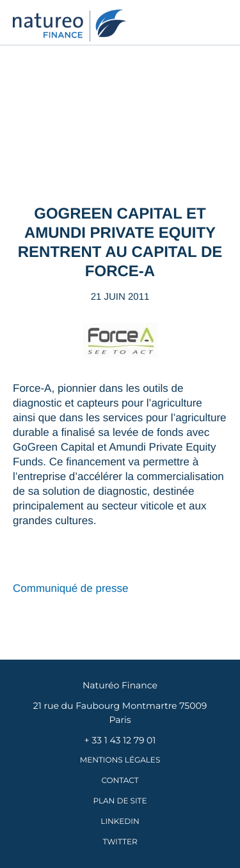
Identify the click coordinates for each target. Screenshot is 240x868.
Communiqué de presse (72, 588)
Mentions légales (120, 760)
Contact (120, 781)
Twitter (120, 842)
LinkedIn (120, 822)
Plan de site (120, 801)
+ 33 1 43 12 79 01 (120, 740)
